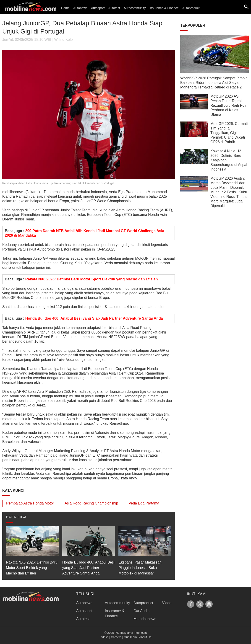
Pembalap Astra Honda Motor (30, 503)
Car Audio (141, 611)
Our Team (130, 637)
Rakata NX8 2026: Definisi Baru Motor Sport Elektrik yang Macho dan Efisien (92, 279)
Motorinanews (145, 619)
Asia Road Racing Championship (91, 503)
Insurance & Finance (164, 8)
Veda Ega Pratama (144, 503)
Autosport (98, 8)
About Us (145, 637)
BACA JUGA (16, 517)
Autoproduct (191, 8)
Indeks (104, 637)
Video (167, 603)
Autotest (114, 8)
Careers (116, 637)
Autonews (80, 8)
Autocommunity (135, 8)
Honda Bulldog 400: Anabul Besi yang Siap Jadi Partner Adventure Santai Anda (94, 318)
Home (65, 8)
